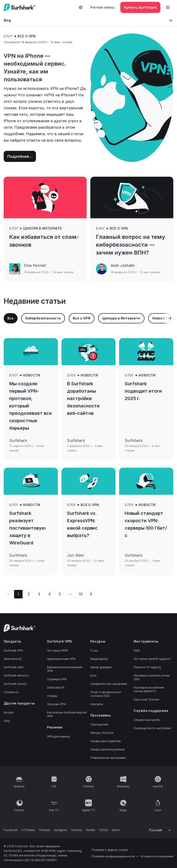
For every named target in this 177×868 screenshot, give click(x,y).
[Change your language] (160, 830)
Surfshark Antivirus (16, 675)
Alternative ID (13, 659)
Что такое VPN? (58, 651)
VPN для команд (58, 736)
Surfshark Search (15, 684)
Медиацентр (99, 659)
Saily (7, 721)
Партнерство (99, 724)
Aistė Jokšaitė (123, 265)
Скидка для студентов (106, 741)
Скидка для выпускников (108, 749)
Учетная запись (102, 7)
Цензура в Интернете (43, 228)
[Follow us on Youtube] (77, 830)
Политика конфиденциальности (113, 856)
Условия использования (157, 856)
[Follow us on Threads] (44, 830)
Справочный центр (147, 720)
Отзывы (52, 696)
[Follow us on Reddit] (90, 830)
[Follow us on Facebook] (11, 830)
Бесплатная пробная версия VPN (67, 714)
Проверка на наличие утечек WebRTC (149, 689)
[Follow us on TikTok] (103, 830)
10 (81, 594)
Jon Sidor (76, 555)
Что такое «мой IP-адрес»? (152, 659)
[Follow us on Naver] (116, 830)
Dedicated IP (56, 687)
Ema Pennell (35, 265)
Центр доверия (101, 667)
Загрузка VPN (56, 704)
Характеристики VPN (61, 659)
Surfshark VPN (13, 651)
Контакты (97, 704)
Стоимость (11, 692)
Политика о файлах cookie (110, 850)
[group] (11, 318)
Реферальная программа (108, 758)
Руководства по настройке (152, 728)
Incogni (9, 712)
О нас (94, 651)
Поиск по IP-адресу (147, 667)
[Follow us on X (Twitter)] (28, 830)
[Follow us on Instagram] (61, 830)
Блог (8, 36)
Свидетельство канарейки (109, 684)
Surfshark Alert (14, 667)
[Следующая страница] (91, 594)
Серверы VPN (57, 679)
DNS (137, 651)
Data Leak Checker (147, 700)
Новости (32, 375)
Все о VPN (27, 36)
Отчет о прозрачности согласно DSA (106, 694)
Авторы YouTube (102, 733)
